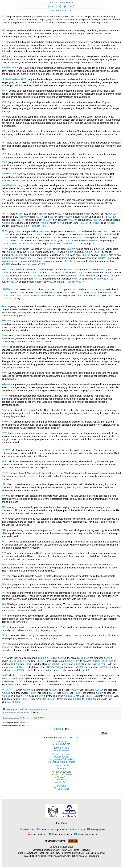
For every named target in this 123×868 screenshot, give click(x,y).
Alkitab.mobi (61, 766)
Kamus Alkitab (61, 748)
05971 (97, 220)
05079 (47, 220)
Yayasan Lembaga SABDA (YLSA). (51, 850)
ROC (76, 738)
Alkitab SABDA (24, 723)
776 (9, 678)
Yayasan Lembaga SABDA (52, 830)
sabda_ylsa (27, 830)
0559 (22, 217)
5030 (95, 675)
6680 (48, 675)
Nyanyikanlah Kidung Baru (61, 759)
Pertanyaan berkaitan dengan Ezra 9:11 (27, 709)
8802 (76, 661)
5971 (41, 682)
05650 (89, 214)
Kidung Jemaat (61, 757)
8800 (21, 661)
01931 (36, 226)
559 (110, 675)
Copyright (61, 768)
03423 (112, 217)
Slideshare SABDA (86, 834)
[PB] (72, 6)
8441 (93, 682)
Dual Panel (61, 789)
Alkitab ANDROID (62, 744)
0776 (39, 217)
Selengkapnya (96, 830)
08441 (6, 223)
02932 (25, 226)
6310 (30, 685)
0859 (68, 217)
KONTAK (49, 841)
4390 (10, 685)
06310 (84, 223)
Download (61, 742)
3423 (65, 678)
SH (65, 738)
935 (46, 678)
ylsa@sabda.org (62, 856)
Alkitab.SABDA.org (62, 772)
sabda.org (94, 856)
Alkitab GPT (27, 725)
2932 (75, 685)
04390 (45, 223)
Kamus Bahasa (61, 750)
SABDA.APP (61, 777)
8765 (50, 658)
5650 (74, 675)
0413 (96, 223)
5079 (87, 678)
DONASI (73, 841)
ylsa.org (82, 856)
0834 (20, 214)
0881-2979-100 (37, 856)
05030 (113, 214)
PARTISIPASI (60, 841)
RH (70, 738)
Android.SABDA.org (61, 774)
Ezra (58, 11)
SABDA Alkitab (37, 834)
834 (18, 675)
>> (70, 11)
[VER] (51, 6)
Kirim (35, 712)
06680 (42, 214)
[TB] (59, 6)
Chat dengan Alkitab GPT (33, 718)
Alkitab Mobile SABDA (62, 3)
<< (54, 11)
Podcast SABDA (60, 834)
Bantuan (61, 786)
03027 (59, 214)
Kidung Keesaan (61, 754)
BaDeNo (61, 779)
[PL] (66, 6)
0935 (84, 217)
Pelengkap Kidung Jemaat (61, 762)
